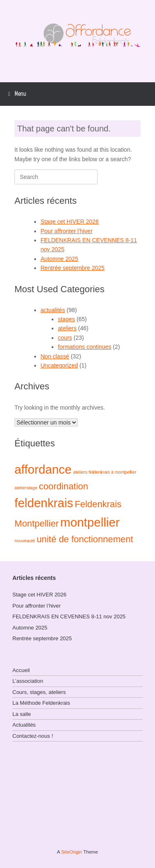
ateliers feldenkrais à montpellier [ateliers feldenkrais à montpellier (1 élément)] (105, 472)
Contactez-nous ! (33, 736)
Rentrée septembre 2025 (73, 268)
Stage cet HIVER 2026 (70, 222)
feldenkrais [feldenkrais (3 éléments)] (44, 503)
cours (65, 338)
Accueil (21, 670)
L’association (28, 681)
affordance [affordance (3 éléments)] (43, 469)
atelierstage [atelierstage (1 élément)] (26, 488)
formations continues (85, 347)
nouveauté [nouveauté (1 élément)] (25, 541)
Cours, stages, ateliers (39, 692)
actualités (53, 310)
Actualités (24, 725)
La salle (22, 714)
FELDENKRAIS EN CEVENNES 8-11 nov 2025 (69, 616)
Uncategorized (59, 365)
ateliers (67, 328)
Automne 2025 (59, 259)
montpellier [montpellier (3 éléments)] (90, 522)
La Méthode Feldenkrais (41, 703)
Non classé (55, 356)
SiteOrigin (72, 852)
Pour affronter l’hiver (67, 231)
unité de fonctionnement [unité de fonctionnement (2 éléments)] (85, 539)
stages (66, 319)
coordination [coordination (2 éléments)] (63, 486)
